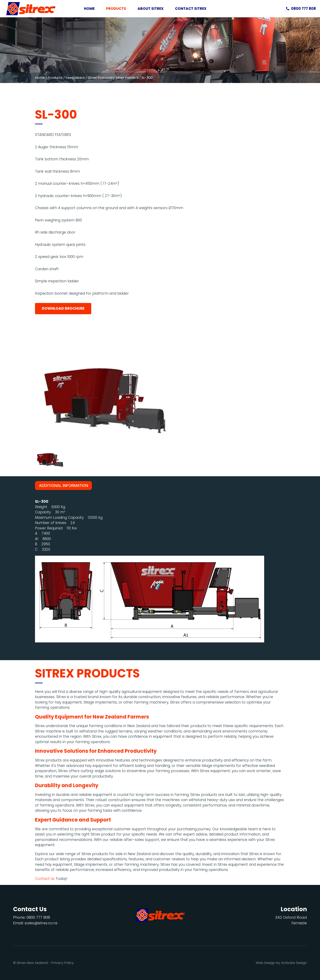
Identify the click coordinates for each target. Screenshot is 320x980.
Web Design (265, 963)
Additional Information (64, 486)
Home (89, 9)
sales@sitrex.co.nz (41, 923)
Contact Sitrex (191, 9)
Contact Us (45, 879)
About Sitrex (151, 9)
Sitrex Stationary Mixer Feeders (113, 78)
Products (116, 9)
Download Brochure (63, 308)
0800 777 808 (303, 9)
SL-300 (147, 78)
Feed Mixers (75, 78)
